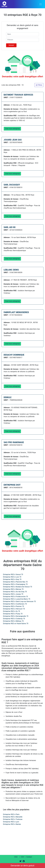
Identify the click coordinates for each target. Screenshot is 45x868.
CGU (16, 857)
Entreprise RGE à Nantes (12, 824)
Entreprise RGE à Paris (11, 814)
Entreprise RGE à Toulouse (13, 819)
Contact (29, 857)
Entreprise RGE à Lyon (11, 822)
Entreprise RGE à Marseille (13, 817)
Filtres (39, 85)
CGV (22, 857)
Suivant (11, 45)
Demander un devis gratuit (23, 866)
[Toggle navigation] (41, 4)
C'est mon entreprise (12, 129)
